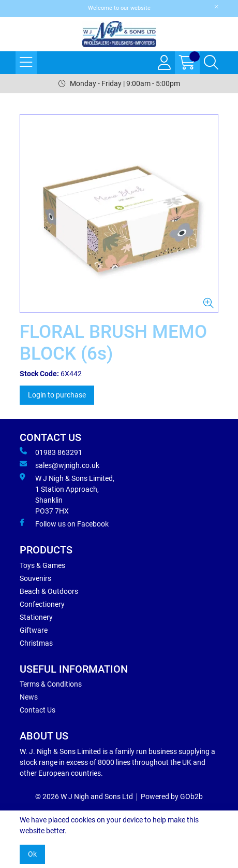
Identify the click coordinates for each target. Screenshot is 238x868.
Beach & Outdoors (49, 591)
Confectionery (42, 604)
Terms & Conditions (51, 684)
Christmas (36, 643)
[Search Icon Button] (211, 63)
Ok (32, 854)
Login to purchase (57, 395)
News (29, 697)
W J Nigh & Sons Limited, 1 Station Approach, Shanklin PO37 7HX (67, 494)
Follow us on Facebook (64, 523)
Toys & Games (42, 565)
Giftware (34, 630)
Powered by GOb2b (172, 796)
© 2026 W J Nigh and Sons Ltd (84, 796)
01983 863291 (51, 452)
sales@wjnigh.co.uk (59, 465)
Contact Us (38, 710)
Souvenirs (35, 578)
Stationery (36, 617)
